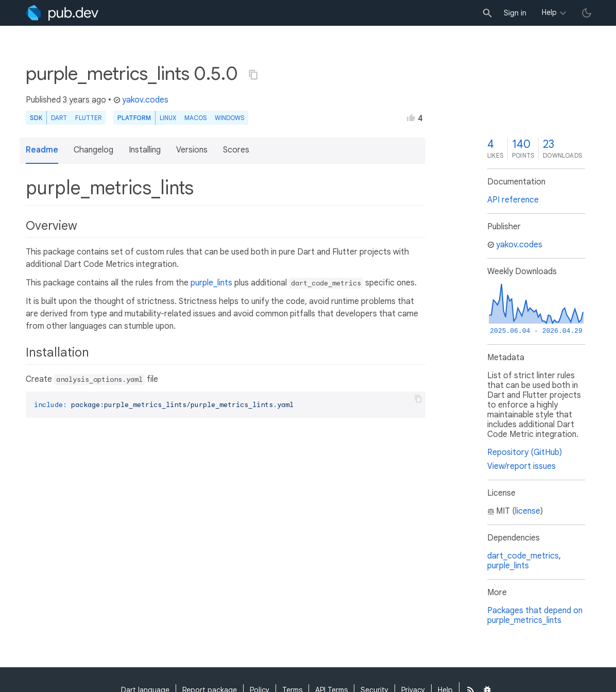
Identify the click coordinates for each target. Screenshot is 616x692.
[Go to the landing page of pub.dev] (62, 13)
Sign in (515, 13)
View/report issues (521, 466)
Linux (168, 118)
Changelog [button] (93, 150)
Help (549, 12)
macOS (195, 118)
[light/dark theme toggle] (587, 13)
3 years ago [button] (84, 100)
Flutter (88, 118)
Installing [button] (145, 150)
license (528, 511)
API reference (513, 200)
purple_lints (211, 283)
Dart (59, 118)
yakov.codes (141, 100)
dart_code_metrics (523, 556)
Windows (229, 118)
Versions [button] (192, 150)
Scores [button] (236, 150)
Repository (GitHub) (525, 452)
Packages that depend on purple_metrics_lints (535, 615)
